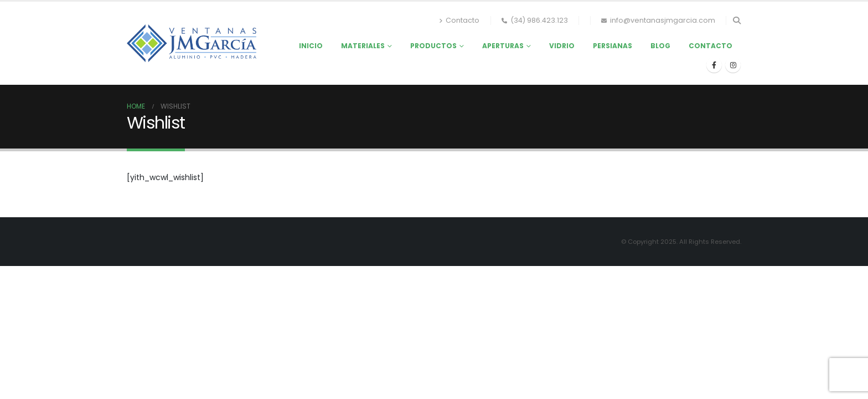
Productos (433, 46)
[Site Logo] (192, 43)
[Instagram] (733, 65)
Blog (660, 46)
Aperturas (503, 46)
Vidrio (562, 46)
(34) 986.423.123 (535, 20)
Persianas (613, 46)
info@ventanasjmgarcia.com (658, 20)
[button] (737, 21)
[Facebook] (714, 65)
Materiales (363, 46)
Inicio (311, 46)
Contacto (459, 20)
